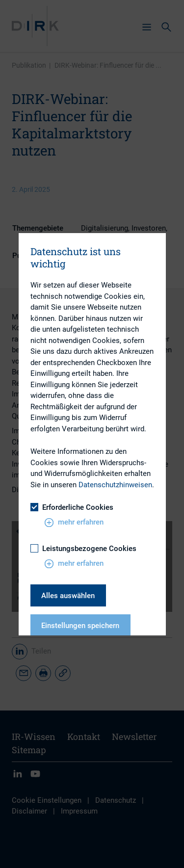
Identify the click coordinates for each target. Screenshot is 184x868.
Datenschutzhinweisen (115, 485)
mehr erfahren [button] (74, 523)
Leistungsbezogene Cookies (83, 549)
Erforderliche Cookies (72, 507)
